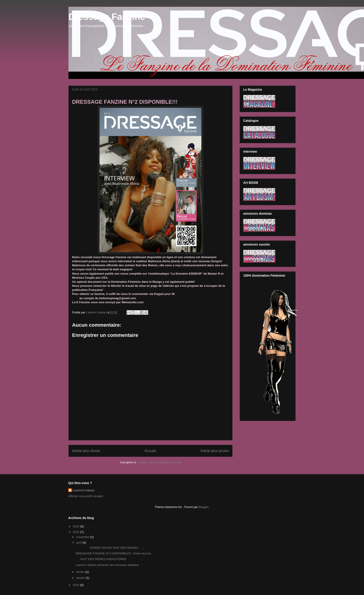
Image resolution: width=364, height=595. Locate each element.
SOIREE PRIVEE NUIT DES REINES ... (110, 548)
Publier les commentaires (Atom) (160, 462)
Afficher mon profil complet (86, 496)
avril (79, 543)
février (81, 572)
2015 (76, 532)
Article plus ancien (215, 451)
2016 (76, 526)
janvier (81, 578)
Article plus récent (86, 451)
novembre (83, 537)
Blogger (204, 507)
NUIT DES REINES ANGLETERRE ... (109, 559)
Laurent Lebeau (84, 490)
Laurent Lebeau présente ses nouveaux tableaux (107, 565)
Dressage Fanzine (107, 17)
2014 (76, 585)
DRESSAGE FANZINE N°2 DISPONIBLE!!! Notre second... (114, 553)
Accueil (150, 451)
